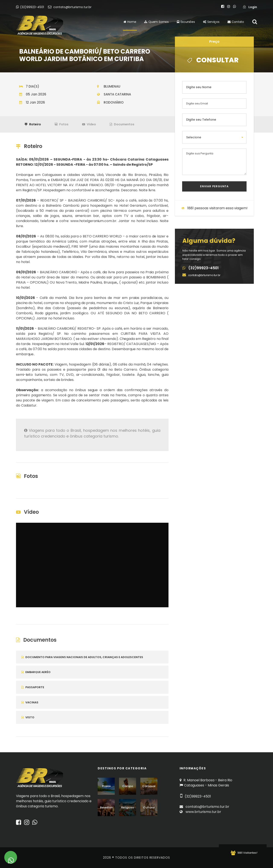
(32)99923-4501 (30, 7)
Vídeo (89, 124)
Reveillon (106, 807)
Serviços (211, 22)
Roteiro (33, 124)
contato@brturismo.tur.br (70, 7)
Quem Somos (156, 22)
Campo (128, 786)
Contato (236, 22)
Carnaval (149, 786)
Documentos (122, 124)
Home (130, 22)
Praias (106, 786)
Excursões (186, 22)
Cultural (149, 807)
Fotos (62, 124)
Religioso (128, 807)
